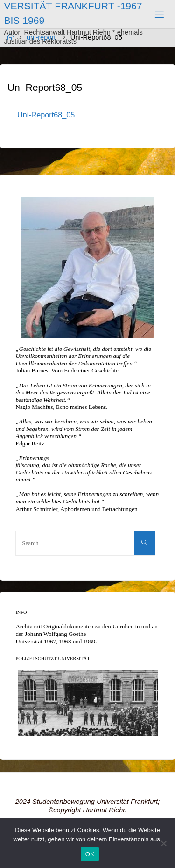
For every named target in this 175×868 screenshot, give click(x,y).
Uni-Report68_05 (46, 115)
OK (90, 854)
